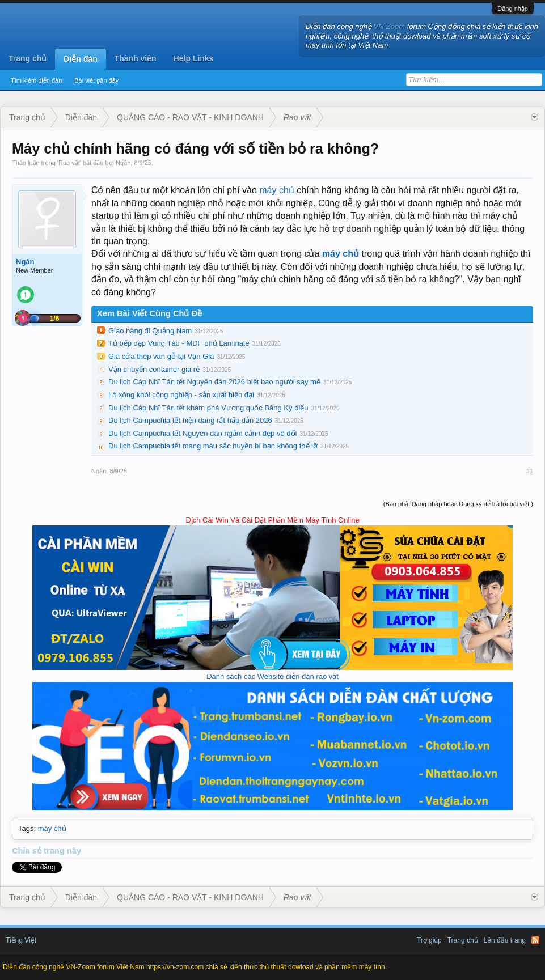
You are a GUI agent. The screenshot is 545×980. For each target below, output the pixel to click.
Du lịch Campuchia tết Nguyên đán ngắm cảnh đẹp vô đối (202, 433)
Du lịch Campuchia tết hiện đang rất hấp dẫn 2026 (190, 420)
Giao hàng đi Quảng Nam (150, 331)
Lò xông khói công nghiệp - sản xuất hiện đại (181, 395)
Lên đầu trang (505, 940)
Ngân (123, 163)
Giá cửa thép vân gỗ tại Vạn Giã (161, 356)
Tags (26, 828)
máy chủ (277, 190)
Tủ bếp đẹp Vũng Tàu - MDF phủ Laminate (179, 343)
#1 (530, 471)
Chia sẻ (28, 851)
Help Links (194, 58)
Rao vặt (69, 163)
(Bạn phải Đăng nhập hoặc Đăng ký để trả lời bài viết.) (458, 504)
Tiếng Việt (21, 940)
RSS (535, 940)
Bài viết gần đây (96, 80)
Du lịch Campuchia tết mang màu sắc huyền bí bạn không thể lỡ (213, 446)
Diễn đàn (80, 59)
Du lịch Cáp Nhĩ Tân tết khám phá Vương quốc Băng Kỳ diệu (208, 408)
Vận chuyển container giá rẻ (154, 369)
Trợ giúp (429, 940)
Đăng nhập (513, 9)
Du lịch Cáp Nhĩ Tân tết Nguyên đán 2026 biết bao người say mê (214, 382)
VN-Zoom (390, 26)
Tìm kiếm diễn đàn (36, 80)
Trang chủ (28, 58)
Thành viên (136, 58)
